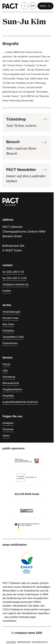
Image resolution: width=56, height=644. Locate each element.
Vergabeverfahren (12, 389)
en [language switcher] (33, 6)
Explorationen (10, 343)
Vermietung (9, 377)
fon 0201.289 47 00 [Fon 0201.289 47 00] (13, 272)
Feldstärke (8, 331)
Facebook (8, 429)
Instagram (8, 423)
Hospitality (8, 396)
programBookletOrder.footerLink (20, 402)
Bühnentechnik (11, 383)
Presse (6, 364)
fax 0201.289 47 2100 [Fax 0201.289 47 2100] (15, 278)
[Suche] (25, 6)
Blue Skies (8, 324)
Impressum (24, 642)
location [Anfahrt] (7, 291)
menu (45, 6)
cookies (11, 642)
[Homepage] (10, 6)
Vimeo (6, 436)
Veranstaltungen (12, 312)
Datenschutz (40, 642)
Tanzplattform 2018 (13, 337)
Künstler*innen (11, 318)
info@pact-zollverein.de (15, 284)
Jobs (5, 371)
